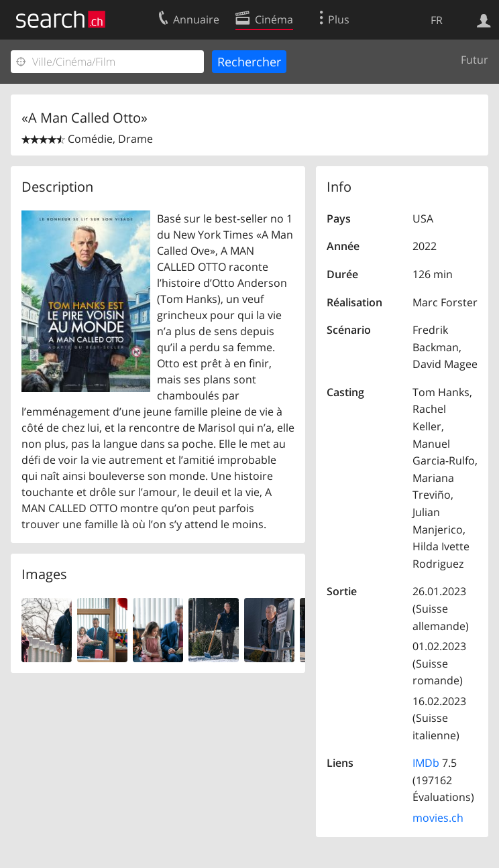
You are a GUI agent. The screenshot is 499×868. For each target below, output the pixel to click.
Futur (475, 60)
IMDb (426, 763)
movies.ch (438, 818)
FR (437, 20)
